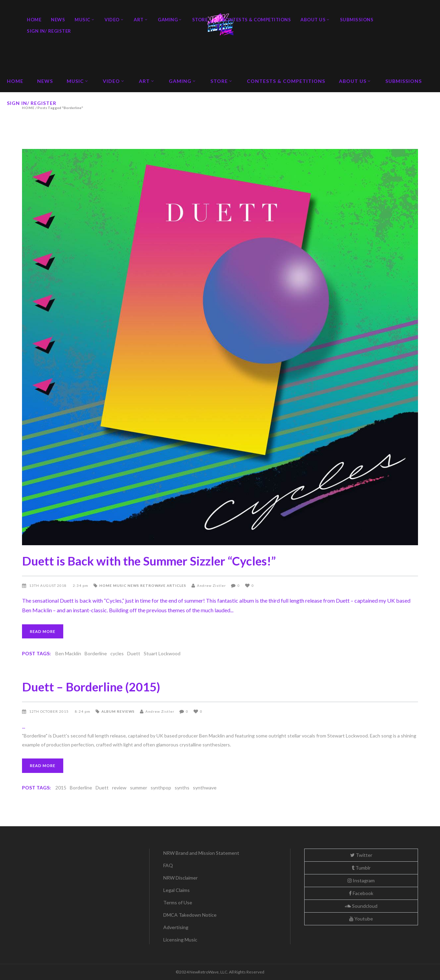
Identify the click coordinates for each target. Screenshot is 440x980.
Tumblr (361, 868)
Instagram (361, 880)
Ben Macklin (68, 653)
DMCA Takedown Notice (190, 915)
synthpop (161, 788)
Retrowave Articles (163, 585)
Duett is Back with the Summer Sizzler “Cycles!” (149, 561)
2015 (61, 788)
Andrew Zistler (211, 585)
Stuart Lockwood (162, 653)
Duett (134, 653)
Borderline (96, 653)
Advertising (176, 927)
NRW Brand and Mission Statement (201, 853)
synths (182, 788)
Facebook (361, 893)
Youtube (361, 919)
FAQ (168, 865)
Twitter (361, 855)
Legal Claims (177, 890)
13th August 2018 (48, 585)
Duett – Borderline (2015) (91, 687)
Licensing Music (180, 940)
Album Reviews (118, 711)
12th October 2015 (49, 711)
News (133, 585)
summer (139, 788)
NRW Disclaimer (180, 878)
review (119, 788)
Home (106, 585)
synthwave (205, 788)
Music (120, 585)
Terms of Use (178, 902)
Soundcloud (361, 906)
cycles (117, 653)
